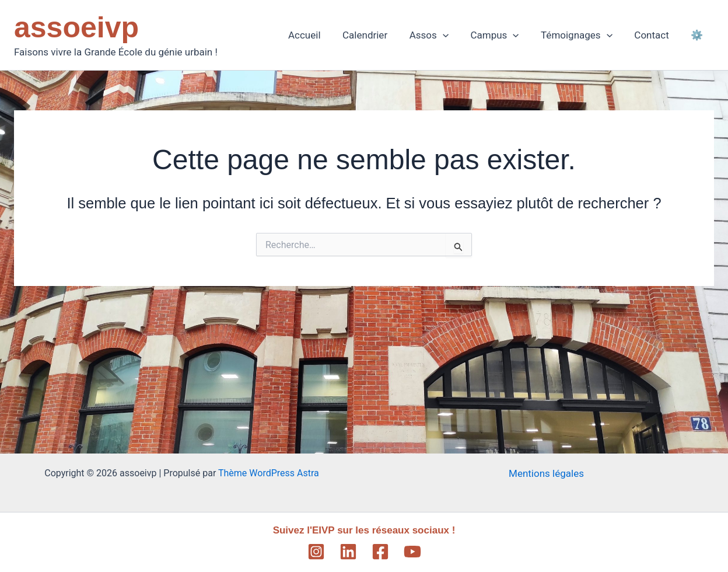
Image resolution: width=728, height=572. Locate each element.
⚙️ (698, 35)
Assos (438, 35)
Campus (502, 35)
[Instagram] (316, 552)
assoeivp (76, 27)
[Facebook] (380, 552)
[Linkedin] (348, 552)
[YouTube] (412, 552)
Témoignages (582, 35)
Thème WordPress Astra (269, 473)
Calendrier (376, 35)
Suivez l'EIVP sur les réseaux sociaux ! (364, 530)
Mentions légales (546, 473)
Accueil (318, 35)
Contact (655, 35)
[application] (452, 35)
